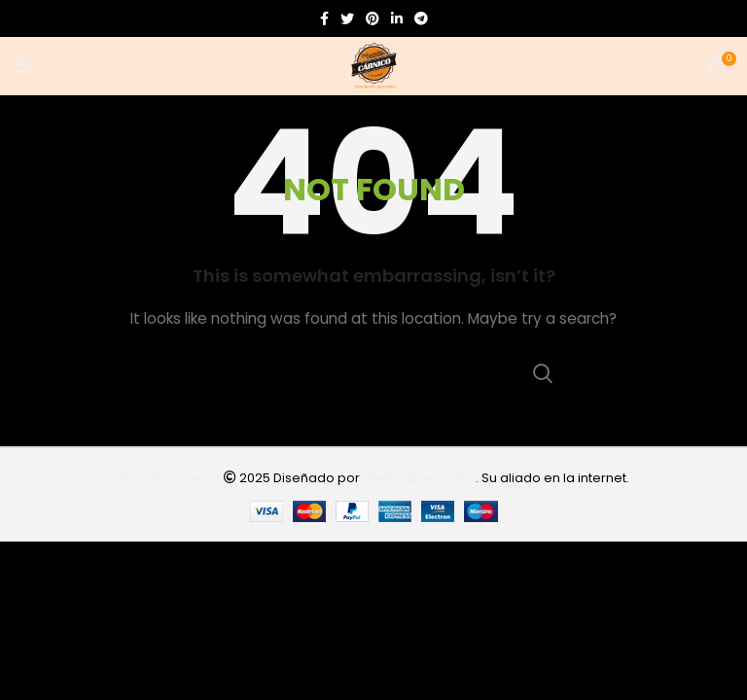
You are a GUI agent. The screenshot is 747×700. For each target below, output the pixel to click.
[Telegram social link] (421, 18)
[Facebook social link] (324, 18)
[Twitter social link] (347, 18)
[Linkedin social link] (397, 18)
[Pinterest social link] (373, 18)
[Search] (373, 373)
